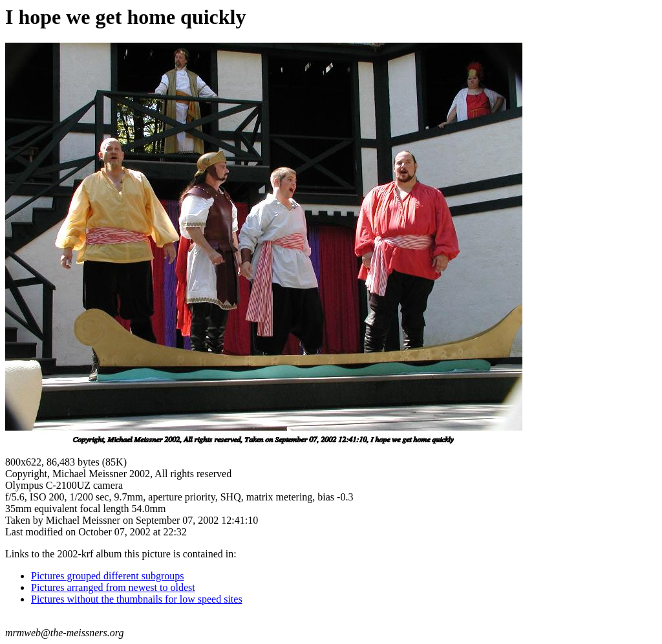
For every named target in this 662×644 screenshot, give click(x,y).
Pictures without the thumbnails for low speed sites (137, 599)
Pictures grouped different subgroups (108, 576)
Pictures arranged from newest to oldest (113, 587)
